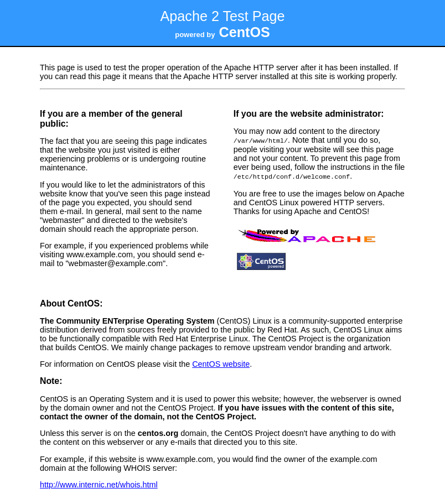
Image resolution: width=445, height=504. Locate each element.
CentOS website (221, 363)
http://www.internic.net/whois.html (99, 484)
